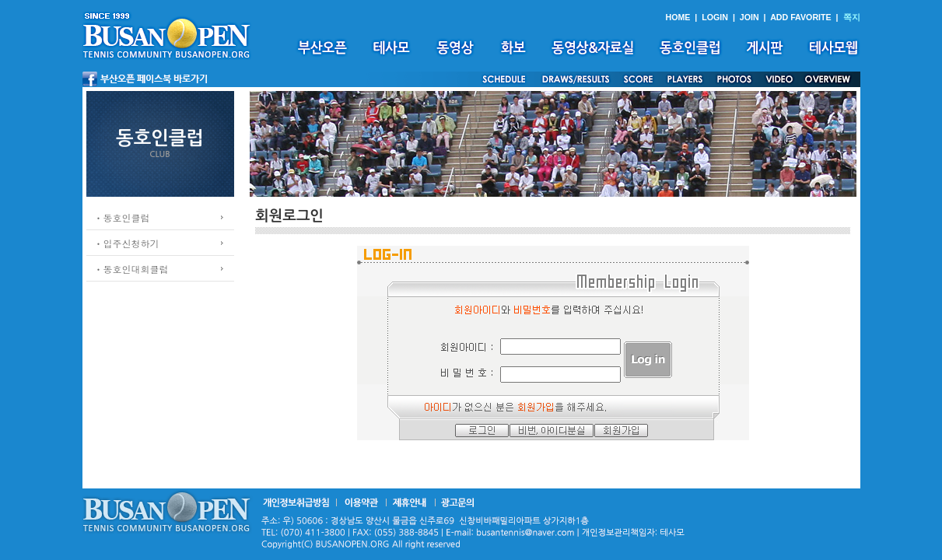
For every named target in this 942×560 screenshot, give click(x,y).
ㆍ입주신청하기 (127, 243)
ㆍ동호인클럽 (122, 217)
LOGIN (715, 17)
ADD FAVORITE (801, 17)
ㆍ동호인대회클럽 (131, 269)
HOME (678, 17)
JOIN (749, 17)
